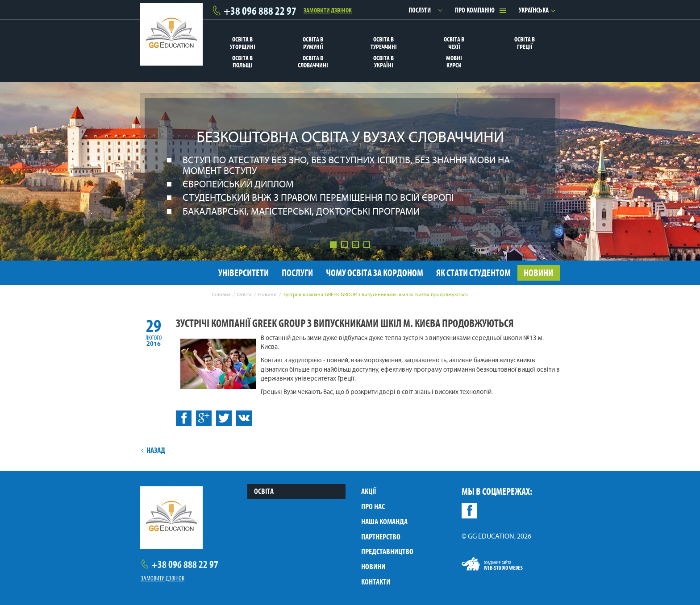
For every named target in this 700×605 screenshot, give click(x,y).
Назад (153, 450)
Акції (369, 491)
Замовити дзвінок (328, 10)
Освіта (264, 491)
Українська (534, 10)
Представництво (387, 551)
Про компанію (475, 10)
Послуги (420, 10)
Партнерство (381, 537)
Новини (373, 567)
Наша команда (384, 522)
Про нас (373, 506)
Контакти (376, 582)
